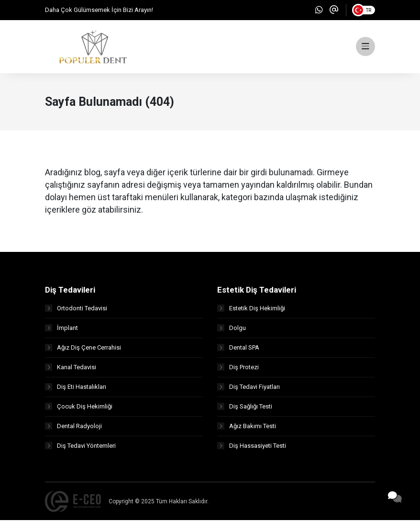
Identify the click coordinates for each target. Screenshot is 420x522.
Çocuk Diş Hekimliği (79, 408)
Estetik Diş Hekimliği (251, 310)
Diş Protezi (238, 369)
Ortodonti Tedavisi (76, 310)
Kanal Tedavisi (71, 369)
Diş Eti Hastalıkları (76, 389)
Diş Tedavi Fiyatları (249, 389)
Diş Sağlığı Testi (245, 408)
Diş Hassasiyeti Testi (252, 448)
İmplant (61, 330)
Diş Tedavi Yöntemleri (80, 448)
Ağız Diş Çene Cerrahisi (83, 349)
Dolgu (232, 330)
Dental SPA (238, 349)
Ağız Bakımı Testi (247, 428)
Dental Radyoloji (73, 428)
